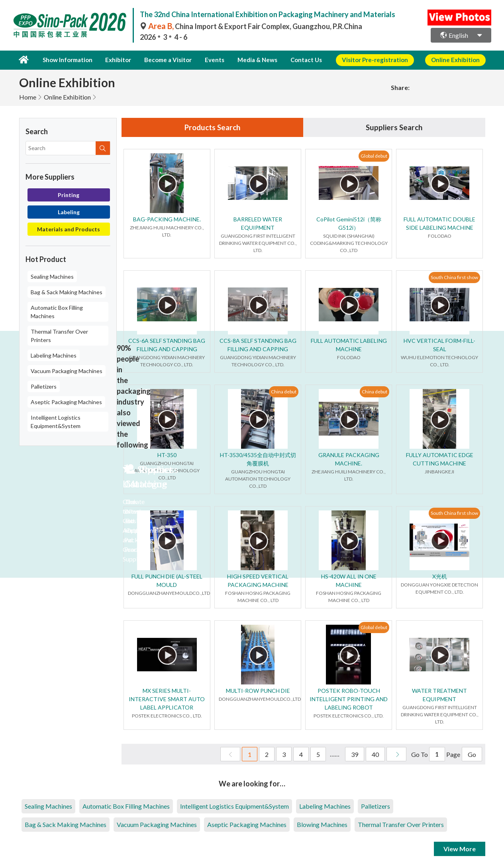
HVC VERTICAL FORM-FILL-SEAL (439, 345)
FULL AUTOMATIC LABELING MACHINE (349, 345)
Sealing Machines (52, 276)
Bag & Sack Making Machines (67, 291)
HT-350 (167, 455)
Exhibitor (116, 60)
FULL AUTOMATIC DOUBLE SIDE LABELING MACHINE (439, 223)
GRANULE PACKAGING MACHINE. (349, 459)
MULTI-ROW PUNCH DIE (258, 691)
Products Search (212, 127)
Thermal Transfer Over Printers (59, 335)
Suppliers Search (394, 127)
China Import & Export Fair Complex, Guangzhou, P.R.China (251, 26)
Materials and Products (69, 228)
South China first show (454, 277)
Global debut (374, 156)
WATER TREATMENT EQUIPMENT (439, 695)
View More (460, 849)
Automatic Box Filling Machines (57, 311)
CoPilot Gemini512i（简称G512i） (349, 223)
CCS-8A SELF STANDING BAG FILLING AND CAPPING (258, 345)
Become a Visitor (164, 60)
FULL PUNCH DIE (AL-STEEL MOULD (167, 581)
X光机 (440, 576)
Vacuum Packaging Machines (67, 370)
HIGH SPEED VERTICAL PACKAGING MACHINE (258, 581)
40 (375, 754)
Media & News (249, 60)
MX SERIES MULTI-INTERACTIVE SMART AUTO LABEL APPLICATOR (167, 699)
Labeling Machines (54, 355)
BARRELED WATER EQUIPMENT (258, 223)
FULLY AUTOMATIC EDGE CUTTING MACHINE (440, 459)
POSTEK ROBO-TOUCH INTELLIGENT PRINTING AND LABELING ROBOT (349, 699)
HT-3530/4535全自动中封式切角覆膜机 (258, 459)
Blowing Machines (322, 824)
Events (209, 60)
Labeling (69, 211)
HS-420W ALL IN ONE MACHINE (349, 581)
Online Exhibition (67, 96)
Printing (69, 194)
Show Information (66, 60)
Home (28, 96)
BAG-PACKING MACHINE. (167, 219)
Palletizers (44, 386)
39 (355, 754)
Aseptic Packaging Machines (66, 401)
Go (472, 754)
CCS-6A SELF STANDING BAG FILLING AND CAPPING (167, 345)
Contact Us (296, 60)
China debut (284, 392)
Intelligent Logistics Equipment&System (56, 421)
